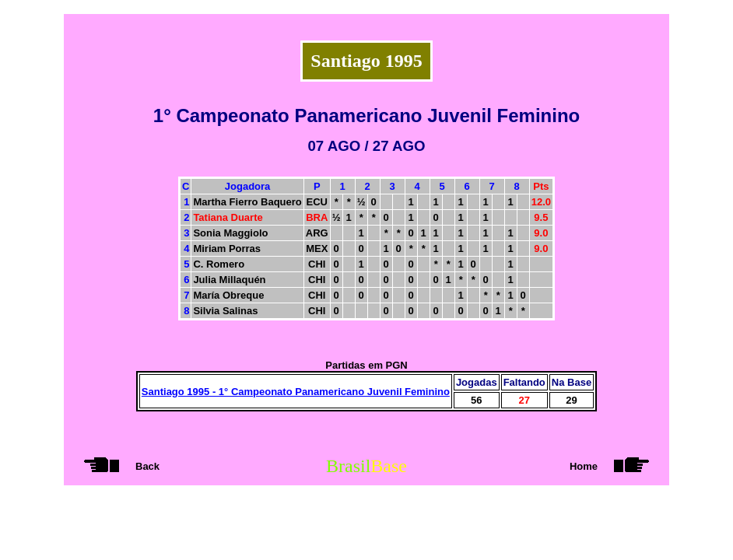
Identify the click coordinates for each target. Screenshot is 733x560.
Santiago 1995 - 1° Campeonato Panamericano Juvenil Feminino (296, 392)
